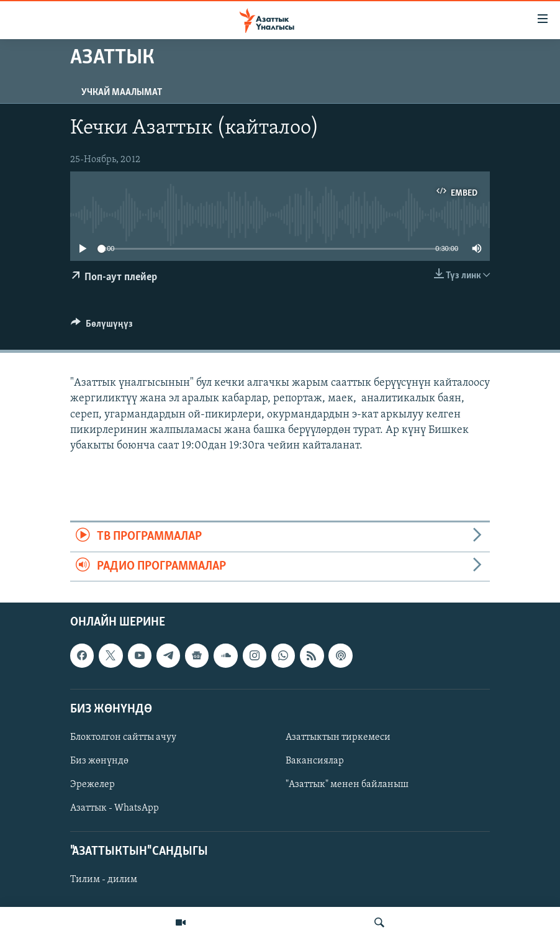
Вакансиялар (315, 761)
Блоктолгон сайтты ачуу (123, 737)
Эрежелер (93, 785)
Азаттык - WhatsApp (115, 808)
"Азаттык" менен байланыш (347, 785)
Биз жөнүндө (99, 761)
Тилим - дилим (104, 880)
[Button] (102, 327)
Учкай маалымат (122, 93)
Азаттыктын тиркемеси (338, 737)
